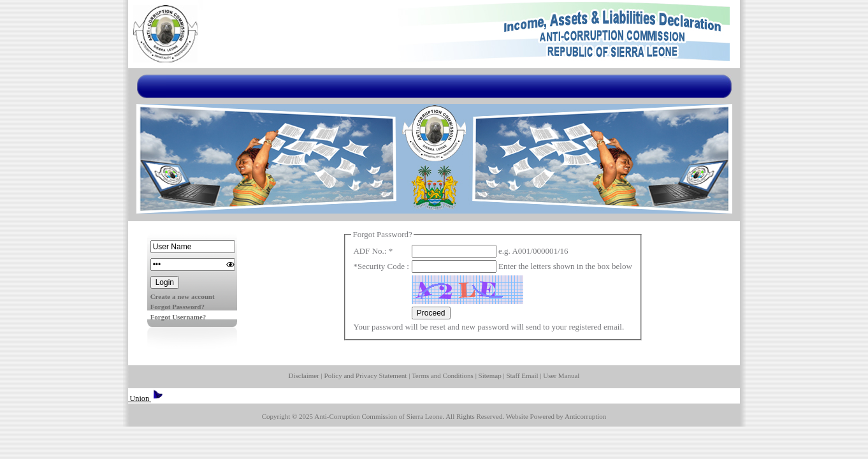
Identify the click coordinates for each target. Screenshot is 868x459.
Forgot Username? (178, 317)
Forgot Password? (177, 307)
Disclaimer (304, 375)
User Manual (561, 375)
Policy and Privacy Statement (366, 375)
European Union (131, 398)
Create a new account (183, 296)
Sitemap (490, 375)
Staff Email (522, 375)
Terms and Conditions (443, 375)
